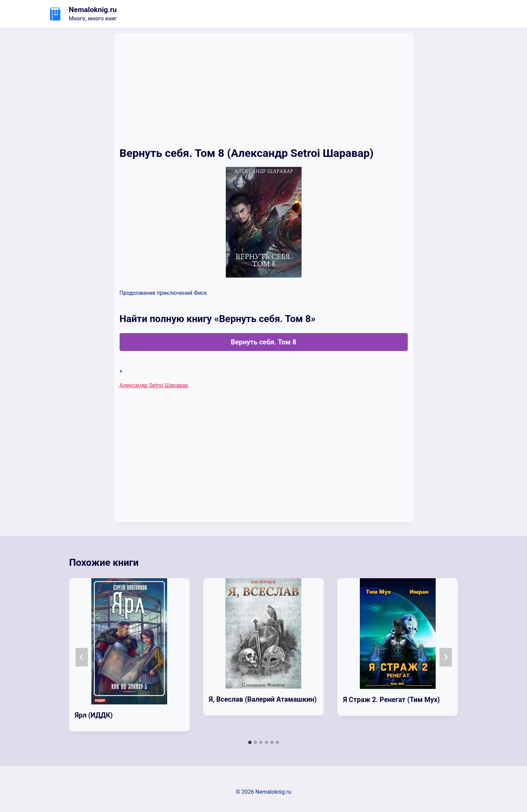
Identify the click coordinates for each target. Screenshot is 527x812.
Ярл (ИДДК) (94, 715)
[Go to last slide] (82, 657)
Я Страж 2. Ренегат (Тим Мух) (391, 700)
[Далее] (446, 657)
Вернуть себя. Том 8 (263, 342)
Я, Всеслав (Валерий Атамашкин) (263, 699)
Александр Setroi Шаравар (154, 385)
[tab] (250, 742)
